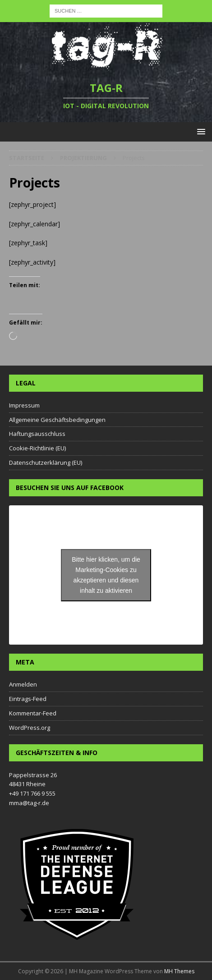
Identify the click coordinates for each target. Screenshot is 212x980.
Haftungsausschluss (37, 434)
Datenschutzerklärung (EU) (46, 463)
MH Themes (179, 971)
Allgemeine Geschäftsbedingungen (57, 420)
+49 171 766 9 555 (32, 793)
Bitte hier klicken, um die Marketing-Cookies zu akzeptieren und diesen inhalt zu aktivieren (106, 575)
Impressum (24, 405)
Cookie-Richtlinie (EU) (37, 448)
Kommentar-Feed (33, 713)
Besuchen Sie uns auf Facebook (70, 488)
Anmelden (23, 684)
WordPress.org (30, 728)
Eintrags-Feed (28, 699)
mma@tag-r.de (29, 803)
